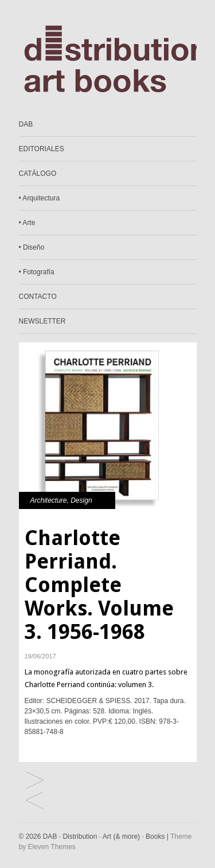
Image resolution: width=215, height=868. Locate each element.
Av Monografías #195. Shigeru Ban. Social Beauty (35, 781)
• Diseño (32, 247)
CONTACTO (38, 297)
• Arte (27, 223)
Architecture (49, 500)
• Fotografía (37, 272)
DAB (26, 124)
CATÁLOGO (38, 173)
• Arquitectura (40, 198)
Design (81, 500)
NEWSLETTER (42, 321)
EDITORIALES (42, 149)
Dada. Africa (35, 801)
